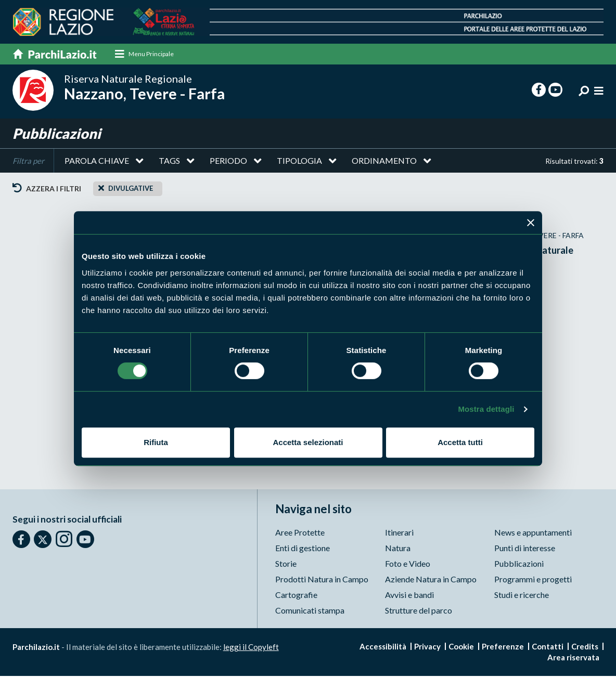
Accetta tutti (460, 442)
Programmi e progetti (533, 580)
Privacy (427, 647)
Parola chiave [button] (97, 161)
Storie (286, 564)
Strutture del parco (419, 611)
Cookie (461, 647)
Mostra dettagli (486, 409)
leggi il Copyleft (251, 648)
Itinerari (399, 533)
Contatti (548, 647)
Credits (585, 647)
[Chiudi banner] (531, 223)
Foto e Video (408, 564)
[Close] (101, 189)
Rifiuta (156, 442)
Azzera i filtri (47, 189)
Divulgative (131, 189)
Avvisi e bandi (409, 596)
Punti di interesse (525, 549)
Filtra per (28, 162)
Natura (398, 549)
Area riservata (573, 658)
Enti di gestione (303, 549)
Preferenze (503, 647)
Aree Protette (300, 533)
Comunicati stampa (310, 611)
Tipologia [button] (299, 161)
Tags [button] (169, 161)
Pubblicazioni (519, 564)
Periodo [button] (228, 161)
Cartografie (296, 596)
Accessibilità (383, 647)
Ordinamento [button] (384, 161)
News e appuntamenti (533, 533)
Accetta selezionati (308, 442)
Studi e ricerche (522, 596)
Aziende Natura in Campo (431, 580)
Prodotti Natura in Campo (322, 580)
